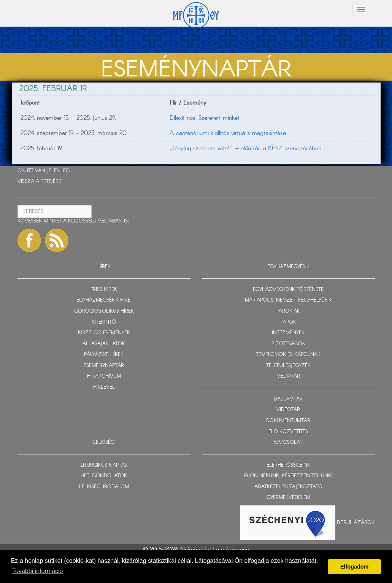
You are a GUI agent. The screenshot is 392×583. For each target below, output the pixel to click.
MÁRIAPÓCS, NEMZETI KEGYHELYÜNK (288, 300)
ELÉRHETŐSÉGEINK (288, 465)
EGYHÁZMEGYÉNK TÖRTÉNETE (288, 290)
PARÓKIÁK (288, 311)
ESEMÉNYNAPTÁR (104, 366)
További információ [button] (37, 571)
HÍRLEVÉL (104, 387)
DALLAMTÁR (288, 399)
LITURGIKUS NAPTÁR (104, 465)
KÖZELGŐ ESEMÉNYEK (104, 333)
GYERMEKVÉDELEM (288, 498)
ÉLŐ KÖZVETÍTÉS (288, 432)
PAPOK (288, 322)
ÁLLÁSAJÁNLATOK (104, 344)
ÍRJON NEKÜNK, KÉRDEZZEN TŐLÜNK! (288, 476)
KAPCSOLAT (288, 442)
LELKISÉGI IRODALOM (104, 487)
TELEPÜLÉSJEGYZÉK (288, 366)
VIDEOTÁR (288, 410)
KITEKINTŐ (104, 322)
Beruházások (356, 523)
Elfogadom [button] (354, 567)
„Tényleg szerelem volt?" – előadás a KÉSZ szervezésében (245, 149)
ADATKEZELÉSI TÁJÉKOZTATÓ (288, 487)
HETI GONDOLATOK (104, 476)
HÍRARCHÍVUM (104, 376)
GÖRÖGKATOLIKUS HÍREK (104, 311)
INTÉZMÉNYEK (288, 333)
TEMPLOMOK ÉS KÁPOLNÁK (288, 355)
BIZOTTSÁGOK (288, 344)
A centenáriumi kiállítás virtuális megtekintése (228, 133)
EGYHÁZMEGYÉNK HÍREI (104, 300)
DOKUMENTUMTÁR (288, 421)
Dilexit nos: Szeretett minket (205, 118)
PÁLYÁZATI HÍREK (104, 355)
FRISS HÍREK (104, 290)
